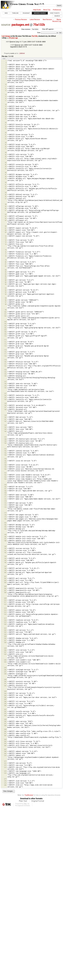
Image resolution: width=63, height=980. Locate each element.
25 (6, 119)
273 (5, 765)
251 (5, 710)
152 (5, 451)
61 (6, 211)
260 (5, 732)
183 (5, 527)
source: (6, 25)
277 (5, 779)
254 (5, 716)
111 (5, 340)
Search (57, 16)
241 (5, 684)
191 (5, 551)
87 (6, 278)
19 (6, 107)
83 (6, 270)
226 (5, 639)
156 (5, 461)
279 (5, 783)
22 (6, 113)
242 (5, 686)
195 (5, 561)
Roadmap (26, 13)
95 (6, 298)
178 (5, 515)
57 (6, 199)
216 (5, 614)
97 (6, 302)
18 (6, 105)
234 (5, 662)
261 (5, 734)
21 (6, 111)
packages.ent (20, 25)
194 (5, 559)
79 (6, 260)
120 (5, 362)
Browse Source (40, 13)
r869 (7, 42)
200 (5, 573)
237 (5, 672)
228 (5, 643)
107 (5, 330)
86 (6, 276)
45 (6, 169)
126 (5, 376)
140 (5, 417)
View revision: (26, 29)
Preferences (57, 10)
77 (6, 254)
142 (5, 422)
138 (5, 410)
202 (5, 579)
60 (6, 209)
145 (5, 429)
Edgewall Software (24, 806)
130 (5, 388)
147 (5, 437)
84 (6, 272)
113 (5, 344)
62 (6, 215)
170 (5, 495)
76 (6, 252)
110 (5, 336)
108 (5, 332)
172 (5, 499)
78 (6, 256)
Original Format (38, 801)
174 (5, 503)
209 (5, 598)
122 (5, 366)
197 (5, 567)
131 (5, 394)
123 (5, 370)
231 (5, 652)
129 (5, 386)
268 (5, 752)
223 (5, 632)
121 (5, 364)
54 (6, 193)
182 (5, 525)
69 (6, 232)
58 (6, 204)
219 (5, 622)
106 (5, 328)
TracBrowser (29, 795)
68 (6, 230)
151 (5, 449)
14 (6, 95)
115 (5, 350)
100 (5, 312)
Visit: (39, 33)
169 (5, 493)
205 (5, 587)
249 (5, 704)
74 (6, 244)
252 (5, 712)
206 (5, 589)
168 (5, 491)
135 (5, 404)
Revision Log (57, 21)
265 (5, 744)
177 (5, 513)
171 (5, 497)
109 (5, 334)
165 (5, 485)
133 (5, 398)
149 (5, 441)
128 (5, 384)
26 (6, 123)
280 (5, 785)
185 (5, 535)
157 (5, 463)
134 (5, 400)
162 (5, 475)
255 (5, 720)
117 (5, 354)
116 (5, 352)
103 (5, 322)
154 (5, 455)
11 (6, 87)
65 (6, 221)
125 (5, 374)
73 (6, 242)
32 (6, 137)
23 (6, 115)
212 (5, 605)
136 (5, 406)
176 (5, 507)
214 (5, 610)
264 (5, 742)
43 (6, 165)
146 (5, 432)
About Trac (47, 10)
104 (5, 324)
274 (5, 768)
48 (6, 177)
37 (6, 149)
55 (6, 195)
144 (5, 427)
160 (5, 469)
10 (6, 85)
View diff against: (52, 29)
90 (6, 284)
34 (6, 143)
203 (5, 581)
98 (6, 304)
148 (5, 439)
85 (6, 274)
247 (5, 700)
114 (5, 346)
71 (6, 238)
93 (6, 292)
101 (5, 314)
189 (5, 547)
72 (6, 240)
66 (6, 226)
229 (5, 648)
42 (6, 163)
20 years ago (13, 38)
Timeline (15, 13)
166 (5, 487)
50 (6, 183)
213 (5, 608)
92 (6, 290)
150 (5, 443)
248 (5, 702)
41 (6, 159)
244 (5, 694)
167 (5, 489)
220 (5, 624)
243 (5, 691)
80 (6, 262)
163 (5, 477)
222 (5, 630)
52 (6, 187)
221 (5, 628)
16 (6, 99)
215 (5, 612)
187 (5, 539)
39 (6, 155)
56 (6, 197)
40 (6, 157)
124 (5, 372)
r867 (21, 42)
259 (5, 730)
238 (5, 674)
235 (5, 668)
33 (6, 139)
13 (6, 91)
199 (5, 571)
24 (6, 117)
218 (5, 620)
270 (5, 756)
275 (5, 771)
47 (6, 175)
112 (5, 342)
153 (5, 453)
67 (6, 228)
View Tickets (55, 13)
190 (5, 549)
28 (6, 127)
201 (5, 577)
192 (5, 553)
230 (5, 650)
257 (5, 724)
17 (6, 101)
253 (5, 714)
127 (5, 382)
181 (5, 523)
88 (6, 280)
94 (6, 294)
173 (5, 501)
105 (5, 326)
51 (6, 185)
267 (5, 750)
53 (6, 189)
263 (5, 740)
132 (5, 396)
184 (5, 529)
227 (5, 641)
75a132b (39, 25)
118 (5, 356)
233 (5, 660)
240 (5, 682)
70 (6, 236)
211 (5, 602)
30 (6, 133)
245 (5, 696)
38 (6, 153)
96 (6, 300)
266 (5, 746)
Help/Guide (37, 10)
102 (5, 316)
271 (5, 761)
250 (5, 706)
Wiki (6, 13)
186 (5, 537)
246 (5, 698)
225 (5, 637)
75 (6, 250)
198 (5, 569)
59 (6, 207)
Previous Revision (21, 20)
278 (5, 781)
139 (5, 415)
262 (5, 736)
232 (5, 654)
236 (5, 670)
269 (5, 754)
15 (6, 97)
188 (5, 541)
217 (5, 618)
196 (5, 563)
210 (5, 600)
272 (5, 763)
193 (5, 557)
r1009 (12, 45)
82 (6, 266)
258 (5, 726)
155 (5, 459)
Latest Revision (35, 20)
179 (5, 517)
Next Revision (47, 20)
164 (5, 479)
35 (6, 145)
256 (5, 722)
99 (6, 310)
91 (6, 288)
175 (5, 505)
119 (5, 360)
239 (5, 680)
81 (6, 264)
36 (6, 147)
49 (6, 179)
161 (5, 473)
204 (5, 583)
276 (5, 773)
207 (5, 591)
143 (5, 425)
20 (6, 109)
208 (5, 593)
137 (5, 408)
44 (6, 167)
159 (5, 467)
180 (5, 519)
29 (6, 129)
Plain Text (23, 801)
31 (6, 135)
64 (6, 219)
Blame (59, 20)
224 (5, 635)
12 (6, 89)
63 (6, 217)
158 (5, 465)
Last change (6, 36)
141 (5, 419)
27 (6, 125)
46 (6, 173)
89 (6, 282)
